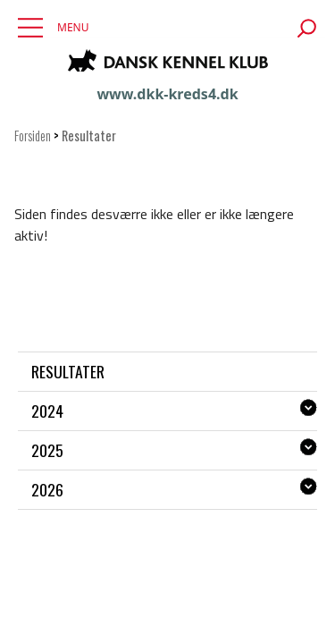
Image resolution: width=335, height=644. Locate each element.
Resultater (68, 371)
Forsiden (33, 136)
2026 (47, 489)
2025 (47, 450)
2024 (47, 411)
